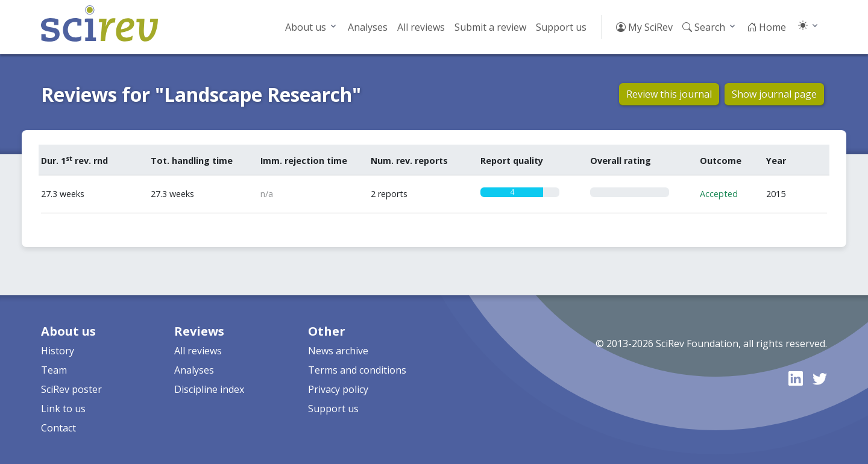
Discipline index (209, 389)
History (58, 351)
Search (704, 27)
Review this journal (669, 94)
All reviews (421, 27)
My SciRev (644, 27)
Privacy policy (338, 389)
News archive (338, 351)
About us (306, 27)
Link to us (63, 409)
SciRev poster (71, 389)
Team (54, 370)
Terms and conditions (357, 370)
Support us (561, 27)
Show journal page (774, 94)
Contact (58, 428)
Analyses (368, 27)
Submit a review (490, 27)
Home (766, 27)
